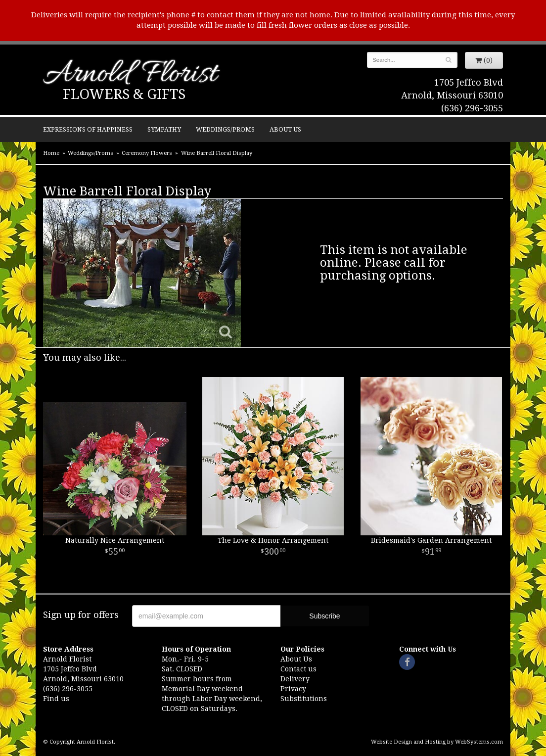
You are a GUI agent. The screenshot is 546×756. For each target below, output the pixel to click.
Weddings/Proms (225, 129)
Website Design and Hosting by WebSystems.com (437, 742)
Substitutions (304, 699)
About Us (285, 129)
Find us (56, 699)
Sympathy (164, 129)
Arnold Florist (130, 75)
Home (51, 153)
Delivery (295, 679)
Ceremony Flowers (147, 153)
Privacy (293, 689)
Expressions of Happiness (88, 129)
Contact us (298, 669)
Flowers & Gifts (124, 94)
